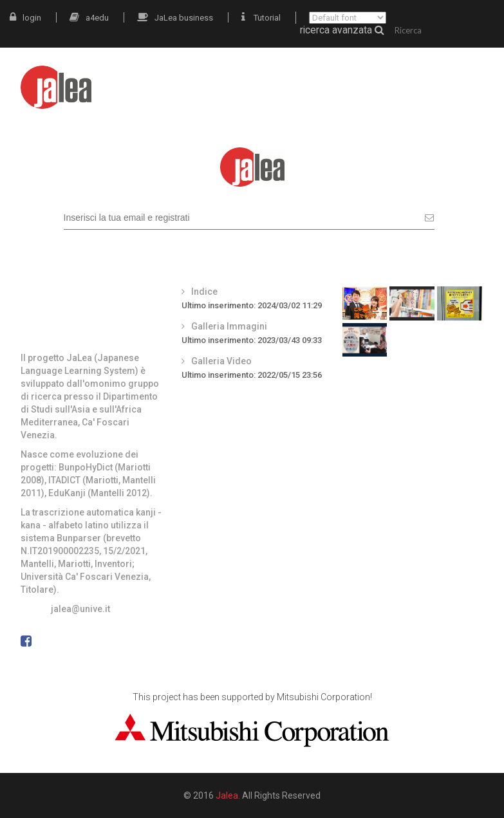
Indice (204, 292)
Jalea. (228, 795)
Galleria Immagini (229, 326)
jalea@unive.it (80, 609)
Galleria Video (221, 361)
